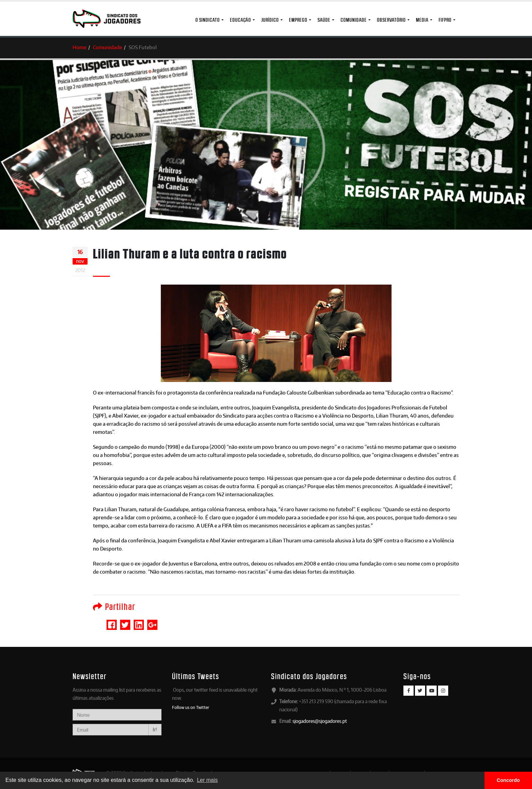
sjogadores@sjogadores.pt (320, 721)
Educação (241, 20)
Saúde (324, 20)
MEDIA (422, 20)
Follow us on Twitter (191, 707)
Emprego (298, 20)
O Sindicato (208, 20)
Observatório (391, 20)
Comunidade (354, 20)
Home (80, 47)
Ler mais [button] (207, 780)
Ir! (155, 729)
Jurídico (270, 20)
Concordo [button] (508, 780)
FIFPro (445, 20)
